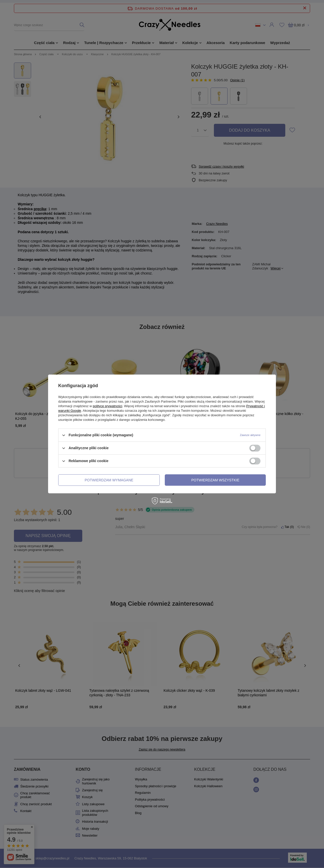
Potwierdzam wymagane (109, 480)
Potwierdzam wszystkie (215, 480)
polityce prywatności (108, 406)
